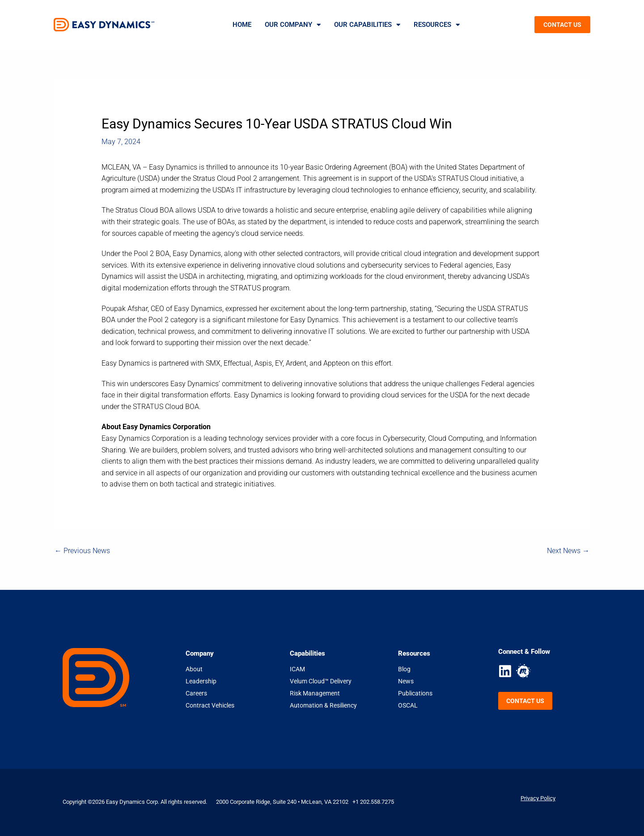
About (194, 669)
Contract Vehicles (210, 705)
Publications (415, 693)
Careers (196, 693)
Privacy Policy (538, 798)
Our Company (293, 25)
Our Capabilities (367, 25)
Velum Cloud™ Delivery (321, 681)
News (406, 681)
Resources (437, 25)
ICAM (297, 669)
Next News (568, 551)
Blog (404, 669)
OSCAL (408, 705)
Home (242, 25)
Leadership (201, 681)
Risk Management (315, 693)
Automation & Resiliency (323, 705)
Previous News (82, 551)
